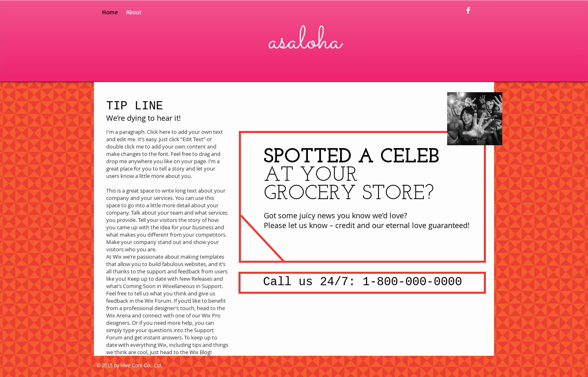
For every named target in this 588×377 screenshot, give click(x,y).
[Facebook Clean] (468, 10)
